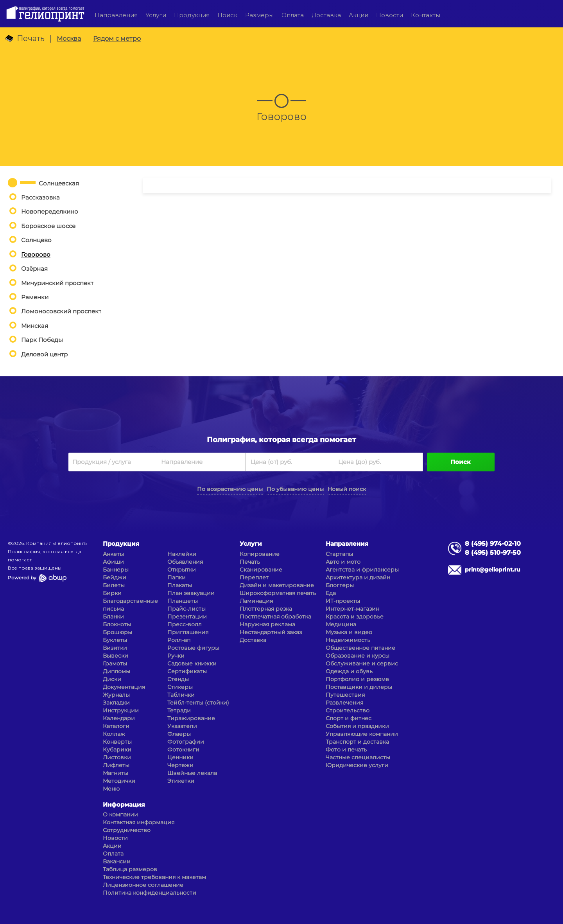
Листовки (117, 757)
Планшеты (183, 601)
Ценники (180, 757)
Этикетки (181, 781)
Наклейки (182, 554)
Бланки (113, 617)
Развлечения (344, 703)
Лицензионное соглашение (143, 885)
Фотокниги (183, 750)
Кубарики (117, 750)
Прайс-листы (186, 609)
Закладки (116, 703)
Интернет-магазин (352, 609)
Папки (177, 577)
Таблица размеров (130, 869)
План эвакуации (191, 593)
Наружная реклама (267, 624)
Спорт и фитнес (349, 718)
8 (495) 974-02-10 (493, 544)
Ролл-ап (179, 640)
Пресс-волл (185, 624)
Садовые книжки (192, 663)
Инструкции (121, 710)
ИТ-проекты (343, 601)
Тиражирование (191, 718)
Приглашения (188, 632)
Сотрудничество (127, 830)
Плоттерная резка (266, 609)
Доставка (326, 15)
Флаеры (179, 734)
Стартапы (339, 554)
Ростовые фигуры (193, 648)
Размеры (259, 15)
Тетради (179, 710)
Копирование (260, 554)
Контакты (426, 15)
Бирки (112, 593)
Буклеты (115, 640)
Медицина (341, 624)
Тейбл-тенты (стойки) (198, 703)
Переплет (254, 577)
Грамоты (115, 663)
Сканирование (261, 570)
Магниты (116, 773)
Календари (119, 718)
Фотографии (186, 742)
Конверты (117, 742)
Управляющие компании (362, 734)
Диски (112, 679)
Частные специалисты (358, 757)
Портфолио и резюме (357, 679)
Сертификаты (187, 671)
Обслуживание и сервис (362, 663)
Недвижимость (348, 640)
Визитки (115, 648)
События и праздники (357, 726)
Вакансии (117, 861)
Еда (331, 593)
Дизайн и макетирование (277, 585)
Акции (359, 15)
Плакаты (180, 585)
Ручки (176, 656)
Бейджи (115, 577)
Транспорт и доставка (357, 742)
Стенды (178, 679)
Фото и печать (346, 750)
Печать (250, 562)
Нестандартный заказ (271, 632)
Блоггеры (340, 585)
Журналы (116, 695)
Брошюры (117, 632)
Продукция (192, 15)
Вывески (116, 656)
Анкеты (113, 554)
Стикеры (180, 687)
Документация (124, 687)
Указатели (182, 726)
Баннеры (116, 570)
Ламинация (256, 601)
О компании (120, 814)
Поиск (227, 15)
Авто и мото (343, 562)
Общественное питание (360, 648)
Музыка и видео (349, 632)
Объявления (185, 562)
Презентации (187, 617)
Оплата (293, 15)
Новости (390, 15)
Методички (119, 781)
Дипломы (117, 671)
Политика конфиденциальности (150, 893)
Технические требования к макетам (154, 877)
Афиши (113, 562)
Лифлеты (116, 765)
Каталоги (116, 726)
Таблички (181, 695)
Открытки (182, 570)
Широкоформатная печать (278, 593)
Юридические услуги (357, 765)
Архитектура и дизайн (358, 577)
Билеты (114, 585)
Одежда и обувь (349, 671)
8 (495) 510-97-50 (493, 553)
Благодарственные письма (130, 605)
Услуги (156, 15)
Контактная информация (139, 822)
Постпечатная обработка (275, 617)
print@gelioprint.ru (493, 570)
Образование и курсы (358, 656)
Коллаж (114, 734)
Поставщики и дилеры (359, 687)
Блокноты (117, 624)
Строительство (348, 710)
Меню (111, 789)
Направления (116, 15)
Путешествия (345, 695)
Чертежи (180, 765)
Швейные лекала (192, 773)
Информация (124, 804)
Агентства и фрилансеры (362, 570)
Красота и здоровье (355, 617)
